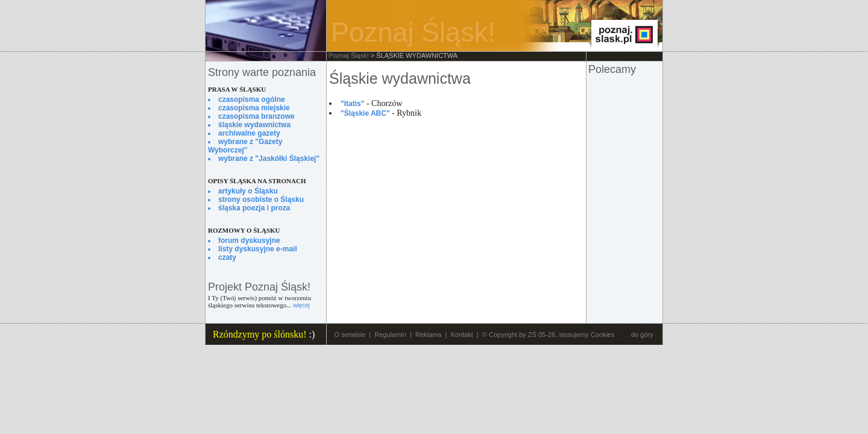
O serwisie (350, 335)
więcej (301, 305)
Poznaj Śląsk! (349, 55)
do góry (642, 335)
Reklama (428, 335)
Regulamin (390, 335)
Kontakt (461, 335)
